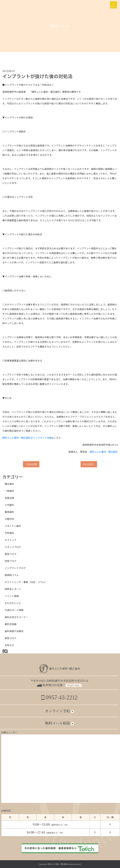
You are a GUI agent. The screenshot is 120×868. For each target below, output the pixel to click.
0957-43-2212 (59, 697)
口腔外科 (9, 519)
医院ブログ (11, 554)
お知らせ (9, 645)
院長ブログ (11, 561)
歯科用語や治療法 (14, 631)
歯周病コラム (12, 575)
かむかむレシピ (13, 603)
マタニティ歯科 (13, 526)
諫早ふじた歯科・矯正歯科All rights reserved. (65, 864)
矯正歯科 (9, 484)
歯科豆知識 (11, 624)
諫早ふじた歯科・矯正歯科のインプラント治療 (27, 438)
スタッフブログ (13, 547)
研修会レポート (13, 589)
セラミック (11, 540)
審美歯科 (9, 512)
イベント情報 (12, 596)
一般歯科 (9, 491)
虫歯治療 (9, 498)
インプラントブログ (15, 568)
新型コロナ (11, 638)
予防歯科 (9, 533)
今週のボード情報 (14, 610)
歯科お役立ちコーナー (16, 617)
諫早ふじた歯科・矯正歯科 (104, 452)
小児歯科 (9, 505)
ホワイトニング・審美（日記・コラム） (26, 582)
